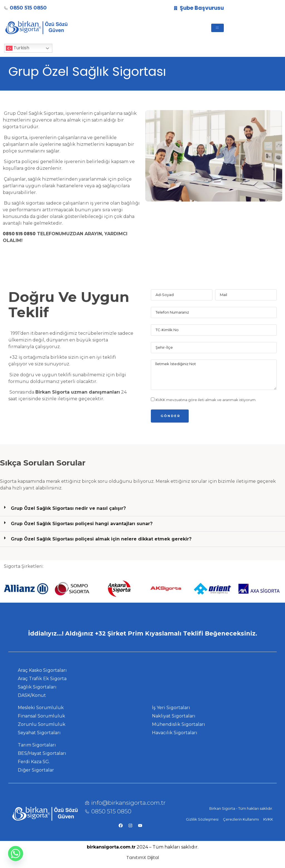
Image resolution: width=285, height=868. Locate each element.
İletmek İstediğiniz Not (214, 375)
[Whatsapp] (16, 854)
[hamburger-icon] (218, 28)
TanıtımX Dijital (143, 858)
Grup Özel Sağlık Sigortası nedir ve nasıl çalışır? (68, 508)
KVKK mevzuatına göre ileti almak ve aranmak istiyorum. (206, 400)
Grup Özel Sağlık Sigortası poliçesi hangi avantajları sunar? (82, 524)
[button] (142, 509)
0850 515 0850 (19, 234)
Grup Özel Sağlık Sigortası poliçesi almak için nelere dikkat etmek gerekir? (101, 539)
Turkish (18, 48)
